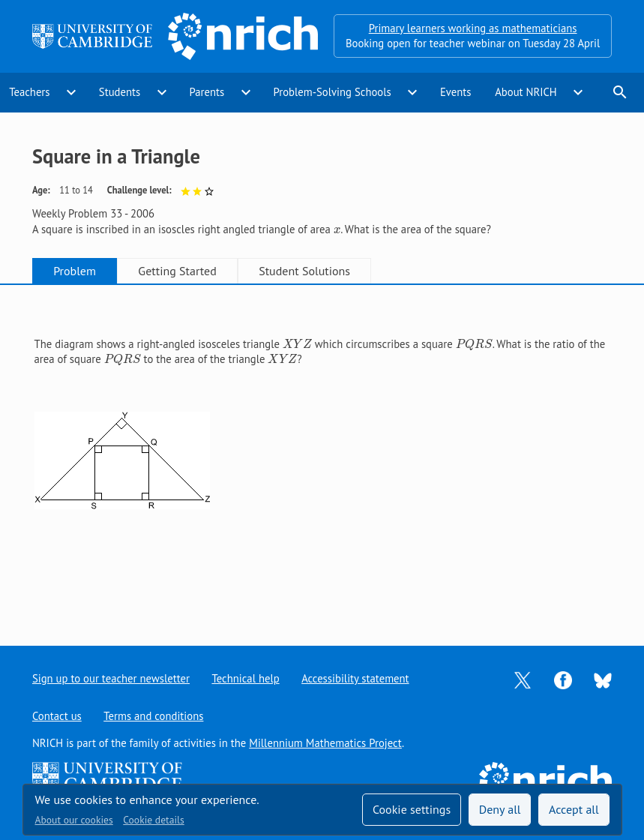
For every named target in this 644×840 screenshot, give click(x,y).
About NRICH (526, 92)
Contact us (57, 716)
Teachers (29, 92)
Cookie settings (412, 809)
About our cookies (74, 820)
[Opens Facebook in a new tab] (563, 679)
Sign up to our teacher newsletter (111, 678)
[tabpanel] (322, 453)
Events (456, 92)
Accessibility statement (355, 678)
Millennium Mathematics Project (325, 743)
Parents (207, 92)
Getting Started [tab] (177, 271)
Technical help (245, 678)
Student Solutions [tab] (304, 271)
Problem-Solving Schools (332, 92)
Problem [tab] (75, 271)
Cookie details (153, 820)
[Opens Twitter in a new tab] (523, 679)
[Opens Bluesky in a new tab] (603, 679)
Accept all (574, 809)
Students (120, 92)
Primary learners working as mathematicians (473, 28)
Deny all (500, 809)
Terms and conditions (153, 716)
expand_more (71, 92)
